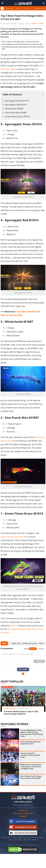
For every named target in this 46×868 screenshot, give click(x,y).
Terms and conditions (23, 813)
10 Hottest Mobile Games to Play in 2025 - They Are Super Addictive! (21, 713)
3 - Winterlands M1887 (13, 109)
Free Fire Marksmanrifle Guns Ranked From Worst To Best (22, 44)
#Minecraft (10, 8)
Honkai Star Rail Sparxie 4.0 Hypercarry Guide (30, 743)
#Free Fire (28, 8)
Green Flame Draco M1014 (13, 537)
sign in (12, 654)
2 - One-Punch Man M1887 (15, 113)
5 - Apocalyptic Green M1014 (16, 101)
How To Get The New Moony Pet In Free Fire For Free (20, 42)
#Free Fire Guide (30, 643)
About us (23, 810)
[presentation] (9, 643)
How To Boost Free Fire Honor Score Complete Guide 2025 (31, 777)
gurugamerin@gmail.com (24, 805)
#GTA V (19, 8)
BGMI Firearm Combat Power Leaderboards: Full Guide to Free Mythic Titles (31, 767)
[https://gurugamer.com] (23, 797)
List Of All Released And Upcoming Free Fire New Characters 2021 (23, 48)
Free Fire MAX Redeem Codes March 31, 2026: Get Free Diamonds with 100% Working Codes (31, 733)
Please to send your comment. (18, 654)
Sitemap (23, 816)
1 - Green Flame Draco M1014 (16, 116)
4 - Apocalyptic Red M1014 (14, 105)
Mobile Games (37, 24)
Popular (42, 649)
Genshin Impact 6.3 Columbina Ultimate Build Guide (30, 755)
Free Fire (14, 626)
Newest (33, 649)
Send (39, 661)
